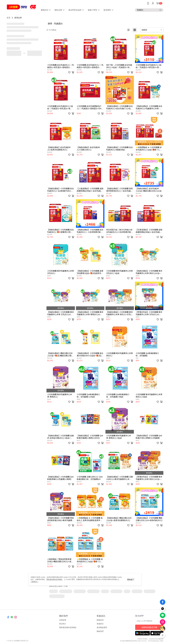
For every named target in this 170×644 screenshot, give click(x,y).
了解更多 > (34, 582)
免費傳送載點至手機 (149, 627)
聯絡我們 (100, 631)
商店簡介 (63, 624)
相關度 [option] (144, 30)
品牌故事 (63, 620)
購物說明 (100, 620)
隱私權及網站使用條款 (68, 627)
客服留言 (100, 624)
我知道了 (131, 580)
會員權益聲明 (102, 627)
